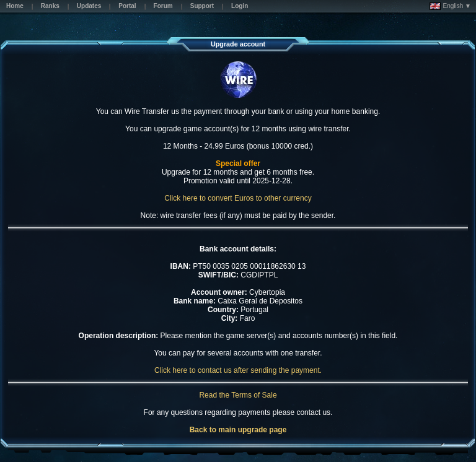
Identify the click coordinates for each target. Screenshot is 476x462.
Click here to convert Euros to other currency (238, 198)
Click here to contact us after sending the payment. (238, 370)
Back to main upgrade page (238, 430)
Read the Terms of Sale (238, 395)
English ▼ (450, 6)
